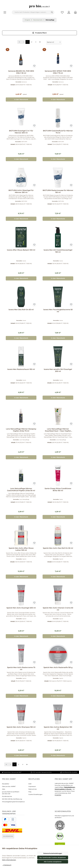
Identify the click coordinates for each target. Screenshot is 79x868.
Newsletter (6, 784)
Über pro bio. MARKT (9, 786)
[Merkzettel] (62, 12)
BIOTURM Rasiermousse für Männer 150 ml (58, 191)
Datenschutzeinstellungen (53, 853)
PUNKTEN (58, 795)
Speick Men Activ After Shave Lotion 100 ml (21, 549)
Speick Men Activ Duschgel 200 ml (21, 608)
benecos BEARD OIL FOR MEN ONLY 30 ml (21, 72)
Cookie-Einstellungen (35, 794)
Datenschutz (33, 789)
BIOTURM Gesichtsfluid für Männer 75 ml (58, 132)
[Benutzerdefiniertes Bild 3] (9, 825)
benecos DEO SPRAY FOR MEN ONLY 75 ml (58, 72)
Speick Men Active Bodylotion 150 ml (58, 728)
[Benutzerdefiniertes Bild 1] (5, 819)
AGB (30, 784)
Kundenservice (7, 796)
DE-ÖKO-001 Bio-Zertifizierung (12, 799)
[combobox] (31, 12)
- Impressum (7, 865)
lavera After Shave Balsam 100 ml (21, 250)
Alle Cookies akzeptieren (53, 862)
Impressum (32, 786)
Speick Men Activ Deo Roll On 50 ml (58, 548)
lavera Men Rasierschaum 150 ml (21, 369)
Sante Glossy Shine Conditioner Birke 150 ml (58, 490)
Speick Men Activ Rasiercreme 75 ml (21, 668)
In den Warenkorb (21, 99)
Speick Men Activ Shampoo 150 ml (21, 727)
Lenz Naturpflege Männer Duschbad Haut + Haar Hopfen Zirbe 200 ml (58, 430)
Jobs (4, 789)
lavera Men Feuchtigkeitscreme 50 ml (58, 311)
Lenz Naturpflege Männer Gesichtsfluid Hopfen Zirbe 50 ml (21, 490)
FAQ (30, 792)
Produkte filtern (40, 33)
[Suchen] (52, 12)
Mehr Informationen (9, 860)
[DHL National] (12, 831)
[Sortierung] (54, 42)
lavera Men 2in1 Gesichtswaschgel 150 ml (58, 251)
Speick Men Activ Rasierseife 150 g (58, 667)
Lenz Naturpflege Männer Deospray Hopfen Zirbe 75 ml (21, 430)
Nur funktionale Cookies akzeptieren (53, 857)
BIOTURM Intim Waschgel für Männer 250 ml (21, 191)
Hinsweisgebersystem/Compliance (13, 802)
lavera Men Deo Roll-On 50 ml (21, 310)
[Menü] (5, 12)
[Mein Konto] (69, 12)
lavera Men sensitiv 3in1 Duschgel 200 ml (58, 370)
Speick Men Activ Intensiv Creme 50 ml (58, 609)
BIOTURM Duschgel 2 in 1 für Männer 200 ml (21, 132)
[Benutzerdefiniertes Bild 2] (13, 819)
